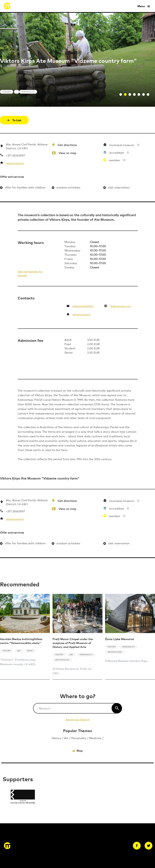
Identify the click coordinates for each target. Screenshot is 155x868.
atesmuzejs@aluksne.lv (84, 306)
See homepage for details (30, 273)
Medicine (95, 738)
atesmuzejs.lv (15, 163)
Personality (79, 738)
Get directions (67, 145)
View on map (67, 153)
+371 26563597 (15, 155)
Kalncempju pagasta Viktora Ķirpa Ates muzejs (122, 306)
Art (66, 738)
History (56, 738)
